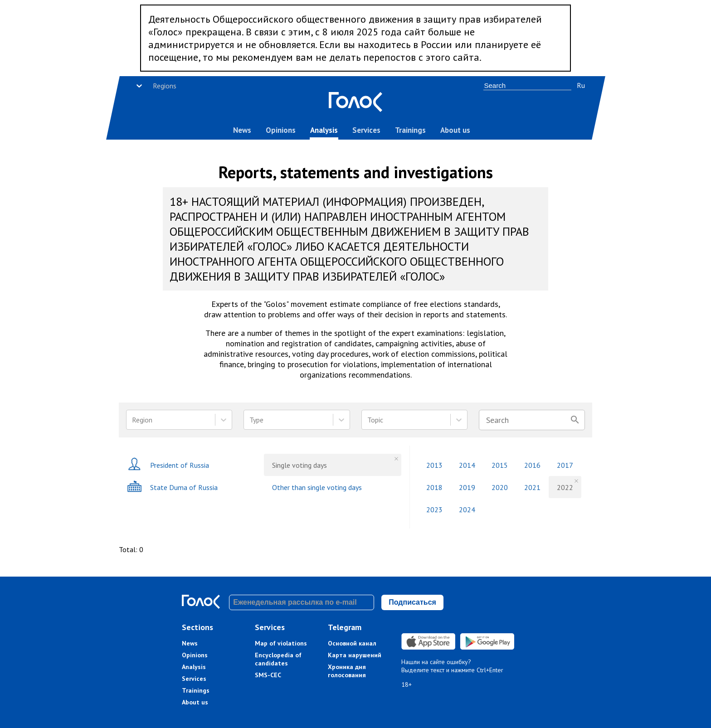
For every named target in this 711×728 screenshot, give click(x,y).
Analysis (324, 130)
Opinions (281, 130)
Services (366, 130)
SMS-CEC (268, 675)
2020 (500, 487)
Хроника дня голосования (347, 671)
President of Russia (168, 465)
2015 (500, 465)
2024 (467, 510)
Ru (581, 85)
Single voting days (299, 465)
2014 (467, 465)
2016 (532, 465)
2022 (565, 487)
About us (455, 130)
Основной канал (352, 643)
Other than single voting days (317, 487)
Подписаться (412, 602)
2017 (565, 465)
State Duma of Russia (172, 487)
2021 (532, 487)
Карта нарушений (355, 655)
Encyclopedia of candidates (278, 659)
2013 (434, 465)
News (242, 130)
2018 (434, 487)
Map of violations (281, 643)
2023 (434, 510)
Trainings (410, 130)
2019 (467, 487)
